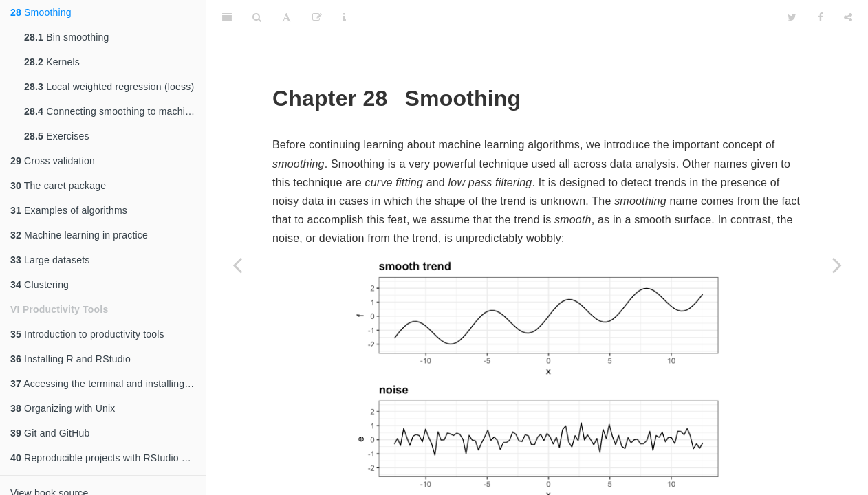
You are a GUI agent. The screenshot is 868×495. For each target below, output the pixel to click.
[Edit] (317, 17)
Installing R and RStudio (70, 359)
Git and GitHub (50, 433)
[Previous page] (237, 265)
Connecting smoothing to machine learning (115, 111)
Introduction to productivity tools (87, 334)
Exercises (57, 136)
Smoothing (41, 12)
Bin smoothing (66, 37)
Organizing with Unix (63, 408)
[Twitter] (792, 17)
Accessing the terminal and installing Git (105, 384)
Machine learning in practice (79, 235)
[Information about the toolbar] (344, 17)
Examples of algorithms (69, 210)
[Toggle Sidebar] (227, 17)
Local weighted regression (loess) (109, 87)
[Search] (257, 17)
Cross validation (53, 161)
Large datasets (50, 260)
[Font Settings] (286, 17)
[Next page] (837, 265)
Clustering (40, 285)
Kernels (52, 62)
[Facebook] (821, 17)
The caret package (58, 186)
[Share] (848, 17)
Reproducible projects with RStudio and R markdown (108, 458)
